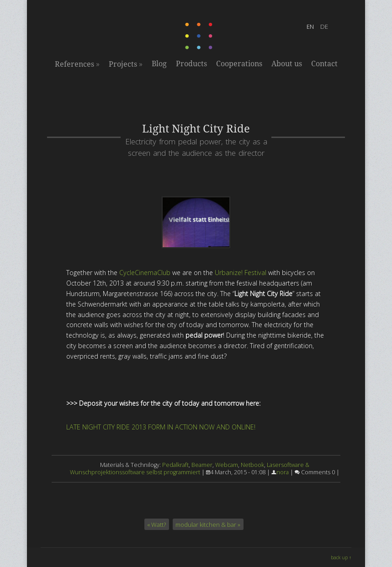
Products (191, 64)
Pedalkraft (175, 465)
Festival (255, 273)
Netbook (252, 465)
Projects (126, 64)
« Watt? (156, 525)
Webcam (227, 465)
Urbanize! (229, 273)
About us (287, 64)
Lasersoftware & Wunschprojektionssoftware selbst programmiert (190, 469)
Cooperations (239, 64)
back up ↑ (341, 557)
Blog (159, 64)
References (77, 64)
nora (283, 472)
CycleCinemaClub (145, 273)
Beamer (202, 465)
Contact (324, 64)
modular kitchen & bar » (208, 525)
